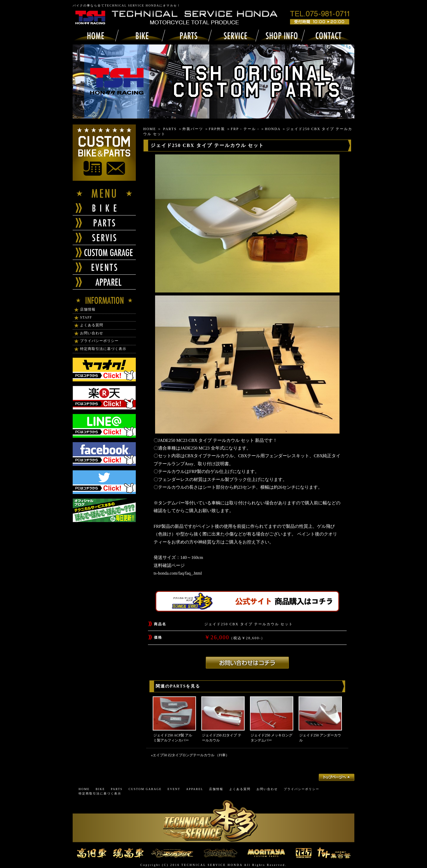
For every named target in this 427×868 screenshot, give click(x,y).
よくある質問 (92, 325)
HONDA (273, 129)
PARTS (170, 129)
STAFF (86, 317)
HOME (150, 129)
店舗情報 (88, 309)
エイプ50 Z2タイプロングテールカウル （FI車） (191, 755)
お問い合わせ (92, 333)
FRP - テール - (245, 129)
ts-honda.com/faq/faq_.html (178, 573)
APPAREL (195, 789)
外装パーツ (193, 129)
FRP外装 (217, 129)
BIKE (100, 789)
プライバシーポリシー (99, 341)
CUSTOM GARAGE (145, 789)
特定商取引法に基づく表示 (103, 349)
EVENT (174, 789)
